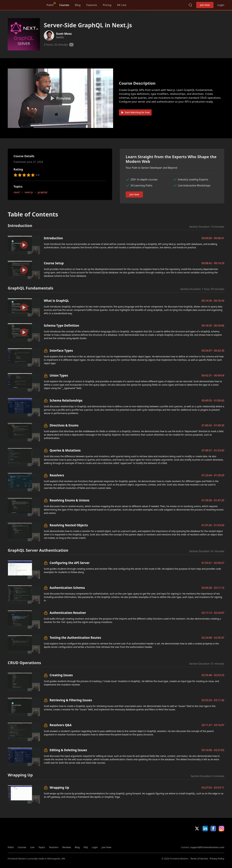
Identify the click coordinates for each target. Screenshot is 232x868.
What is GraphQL (56, 301)
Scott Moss (64, 34)
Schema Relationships (66, 400)
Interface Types (61, 350)
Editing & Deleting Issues (68, 750)
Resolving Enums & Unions (70, 500)
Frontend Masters (24, 4)
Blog (78, 5)
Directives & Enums (64, 425)
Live (32, 847)
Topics (42, 847)
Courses (64, 5)
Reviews (67, 847)
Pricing (107, 5)
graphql (43, 192)
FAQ (86, 847)
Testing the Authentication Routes (75, 638)
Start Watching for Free (135, 112)
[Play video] (60, 98)
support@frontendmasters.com (207, 847)
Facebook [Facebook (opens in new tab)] (213, 829)
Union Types (59, 375)
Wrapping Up (59, 787)
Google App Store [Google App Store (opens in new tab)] (213, 838)
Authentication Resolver (68, 613)
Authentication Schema (67, 588)
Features (92, 5)
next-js (29, 192)
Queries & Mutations (65, 450)
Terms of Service (199, 859)
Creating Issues (61, 675)
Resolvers (57, 475)
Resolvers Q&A (61, 725)
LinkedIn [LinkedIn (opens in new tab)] (205, 829)
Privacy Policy (217, 859)
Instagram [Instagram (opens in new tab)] (221, 829)
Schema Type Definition (62, 325)
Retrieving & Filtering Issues (71, 700)
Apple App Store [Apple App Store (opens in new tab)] (190, 838)
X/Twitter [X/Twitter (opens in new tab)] (197, 829)
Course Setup (54, 263)
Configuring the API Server (70, 563)
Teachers (54, 847)
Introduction (53, 238)
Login (221, 5)
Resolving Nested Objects (69, 525)
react (17, 192)
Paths (50, 5)
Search (190, 5)
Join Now (205, 5)
